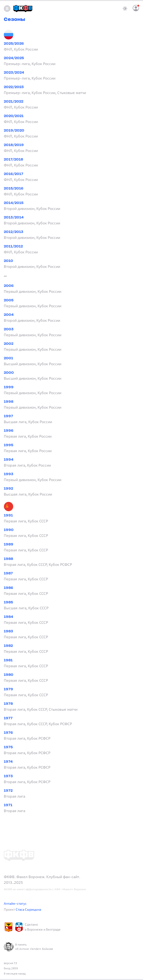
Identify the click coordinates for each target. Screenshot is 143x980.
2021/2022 (14, 102)
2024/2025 (14, 58)
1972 (8, 791)
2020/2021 (14, 116)
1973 (8, 776)
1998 (9, 402)
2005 (9, 301)
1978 (8, 704)
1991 (8, 516)
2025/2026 (14, 44)
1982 (8, 646)
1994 (9, 460)
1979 (8, 689)
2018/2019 (14, 145)
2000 (9, 373)
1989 (9, 545)
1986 (9, 588)
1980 (9, 675)
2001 (8, 358)
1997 (8, 416)
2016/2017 (14, 174)
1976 (8, 733)
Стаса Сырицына (28, 909)
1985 (8, 603)
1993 (9, 474)
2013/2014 (14, 218)
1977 (8, 718)
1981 (8, 660)
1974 (8, 762)
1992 (8, 489)
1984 (8, 617)
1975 (8, 747)
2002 (9, 344)
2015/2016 (14, 189)
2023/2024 (14, 73)
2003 (9, 329)
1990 (9, 530)
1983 (8, 632)
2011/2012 (13, 247)
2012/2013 (14, 232)
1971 (8, 805)
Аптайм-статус (15, 903)
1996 (9, 431)
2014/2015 (14, 203)
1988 (8, 559)
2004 (9, 315)
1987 (8, 574)
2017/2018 (13, 160)
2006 (9, 286)
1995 (9, 445)
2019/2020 (14, 131)
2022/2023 (14, 87)
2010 (8, 261)
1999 (9, 387)
